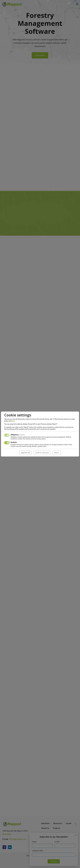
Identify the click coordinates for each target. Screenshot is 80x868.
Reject (57, 453)
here (13, 421)
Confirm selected (42, 453)
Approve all (25, 453)
